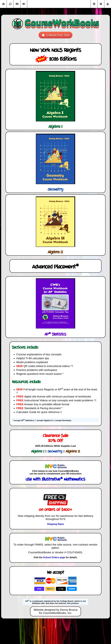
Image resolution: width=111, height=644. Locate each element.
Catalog (10, 4)
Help (101, 4)
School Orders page (54, 557)
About (94, 4)
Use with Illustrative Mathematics (55, 479)
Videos (24, 4)
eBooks (17, 4)
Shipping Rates (55, 524)
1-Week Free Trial (55, 35)
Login (108, 4)
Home (3, 4)
